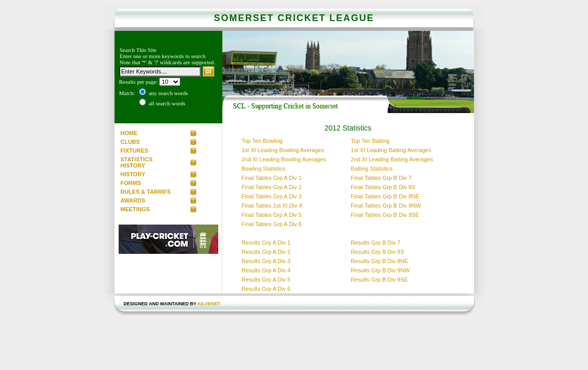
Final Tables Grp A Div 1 (271, 178)
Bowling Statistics (263, 169)
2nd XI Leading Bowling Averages (283, 159)
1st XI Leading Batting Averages (391, 150)
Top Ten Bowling (262, 141)
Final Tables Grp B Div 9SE (385, 215)
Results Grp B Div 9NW (380, 270)
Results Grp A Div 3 (266, 261)
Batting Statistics (372, 169)
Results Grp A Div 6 (266, 289)
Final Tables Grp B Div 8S (383, 187)
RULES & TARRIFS (146, 192)
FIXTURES (135, 151)
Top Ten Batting (370, 141)
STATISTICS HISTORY (137, 162)
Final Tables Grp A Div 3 (271, 196)
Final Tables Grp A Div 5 (271, 215)
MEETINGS (135, 209)
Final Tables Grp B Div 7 (381, 178)
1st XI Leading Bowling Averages (283, 150)
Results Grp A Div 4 (266, 270)
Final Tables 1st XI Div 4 (272, 206)
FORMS (131, 183)
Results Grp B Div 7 (376, 243)
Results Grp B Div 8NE (380, 261)
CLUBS (130, 142)
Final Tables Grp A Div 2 (271, 187)
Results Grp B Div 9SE (379, 280)
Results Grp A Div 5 (266, 280)
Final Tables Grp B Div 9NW (386, 206)
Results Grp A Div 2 (266, 252)
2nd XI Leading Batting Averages (392, 159)
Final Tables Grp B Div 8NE (385, 196)
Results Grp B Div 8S (377, 252)
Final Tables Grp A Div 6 (271, 224)
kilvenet (209, 304)
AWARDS (133, 200)
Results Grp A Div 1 (266, 243)
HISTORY (133, 174)
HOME (129, 133)
